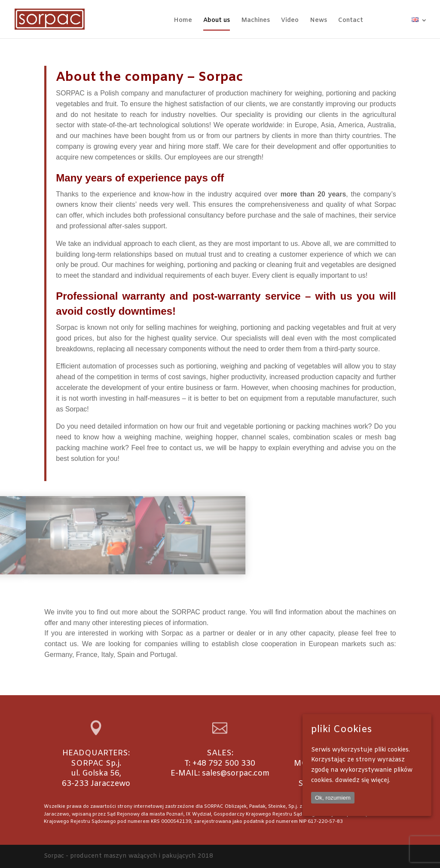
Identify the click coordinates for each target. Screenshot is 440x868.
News (318, 21)
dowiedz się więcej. (363, 781)
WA (404, 20)
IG (390, 20)
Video (290, 21)
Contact (351, 21)
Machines (255, 21)
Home (183, 21)
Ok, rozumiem (333, 798)
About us (217, 21)
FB (378, 20)
